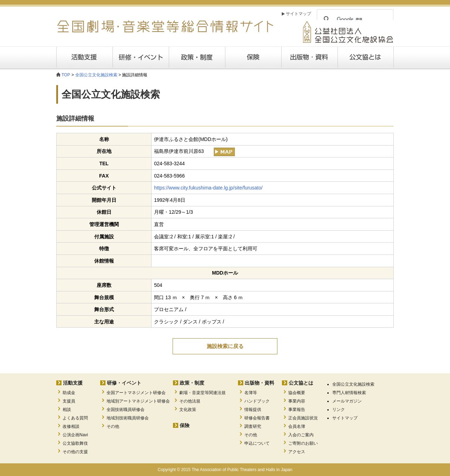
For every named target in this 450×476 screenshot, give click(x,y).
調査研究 (253, 426)
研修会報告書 (257, 418)
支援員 (69, 401)
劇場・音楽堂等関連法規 (202, 393)
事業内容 (297, 401)
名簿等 (251, 393)
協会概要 (297, 393)
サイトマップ (298, 14)
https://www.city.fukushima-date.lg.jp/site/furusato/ (208, 188)
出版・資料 (309, 57)
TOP (66, 75)
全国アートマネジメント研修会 (136, 393)
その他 (113, 426)
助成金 (69, 393)
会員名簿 (297, 426)
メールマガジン (347, 401)
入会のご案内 (301, 435)
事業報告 (297, 410)
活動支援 (84, 57)
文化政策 (188, 410)
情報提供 (253, 410)
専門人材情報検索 (349, 393)
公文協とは (394, 57)
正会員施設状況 (303, 418)
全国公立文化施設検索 (96, 75)
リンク (339, 410)
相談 (67, 410)
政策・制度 (197, 57)
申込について (257, 443)
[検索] (354, 19)
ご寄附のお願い (303, 443)
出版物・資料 (259, 383)
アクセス (297, 452)
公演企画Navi (75, 435)
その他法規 (190, 401)
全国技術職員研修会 (126, 410)
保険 (253, 57)
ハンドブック (257, 401)
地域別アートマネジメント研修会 (138, 401)
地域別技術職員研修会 (128, 418)
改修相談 (71, 426)
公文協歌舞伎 (75, 443)
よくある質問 (75, 418)
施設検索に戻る (225, 346)
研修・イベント (124, 383)
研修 (141, 57)
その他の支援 (75, 452)
